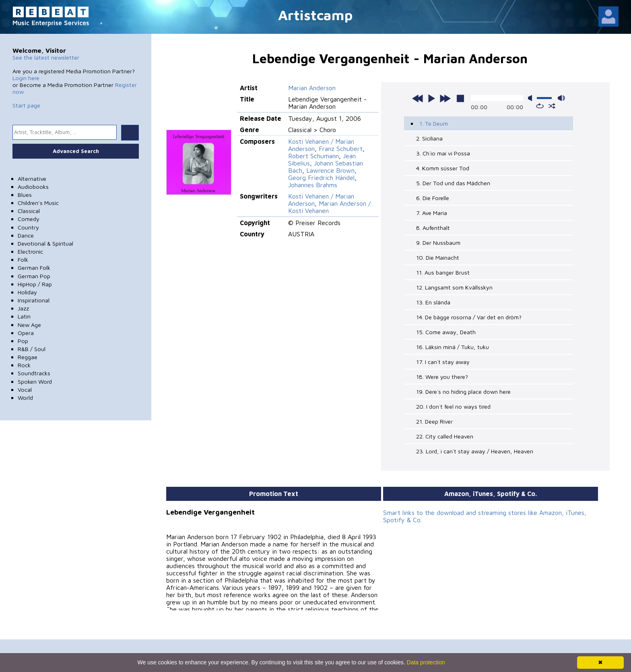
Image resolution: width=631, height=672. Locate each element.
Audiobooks (33, 187)
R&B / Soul (32, 349)
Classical (29, 211)
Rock (24, 365)
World (25, 398)
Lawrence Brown (330, 170)
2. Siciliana (429, 138)
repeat (540, 106)
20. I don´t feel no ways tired (453, 406)
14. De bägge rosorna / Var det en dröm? (469, 317)
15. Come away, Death (446, 332)
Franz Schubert (341, 149)
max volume (561, 98)
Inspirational (34, 300)
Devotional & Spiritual (45, 243)
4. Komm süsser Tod (443, 168)
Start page (26, 105)
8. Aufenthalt (433, 228)
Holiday (27, 292)
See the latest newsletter (46, 57)
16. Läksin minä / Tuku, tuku (453, 347)
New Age (29, 325)
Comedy (29, 219)
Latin (24, 316)
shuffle (552, 106)
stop (460, 98)
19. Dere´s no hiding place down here (463, 392)
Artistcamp (315, 15)
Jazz (23, 308)
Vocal (25, 390)
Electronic (30, 251)
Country (28, 227)
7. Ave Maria (432, 213)
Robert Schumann (313, 156)
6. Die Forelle (433, 198)
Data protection (426, 662)
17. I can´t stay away (443, 362)
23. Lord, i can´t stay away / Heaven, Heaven (475, 451)
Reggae (28, 357)
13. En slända (433, 302)
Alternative (32, 179)
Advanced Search (76, 151)
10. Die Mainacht (438, 257)
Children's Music (38, 203)
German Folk (34, 268)
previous (418, 98)
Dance (26, 235)
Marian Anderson (312, 88)
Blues (25, 195)
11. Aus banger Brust (443, 272)
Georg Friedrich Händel (321, 178)
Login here (26, 78)
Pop (23, 341)
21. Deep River (434, 421)
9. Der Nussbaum (438, 243)
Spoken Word (35, 381)
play (431, 98)
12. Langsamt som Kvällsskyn (454, 287)
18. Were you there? (442, 377)
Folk (23, 259)
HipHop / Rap (35, 284)
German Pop (34, 276)
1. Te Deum (434, 123)
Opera (26, 333)
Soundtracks (34, 373)
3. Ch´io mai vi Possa (443, 153)
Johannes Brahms (313, 185)
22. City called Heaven (445, 436)
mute (532, 98)
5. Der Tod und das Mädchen (453, 183)
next (445, 98)
